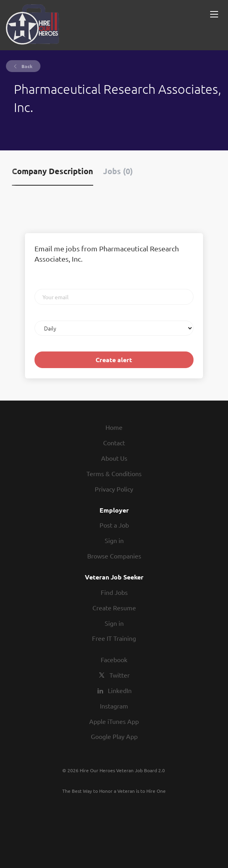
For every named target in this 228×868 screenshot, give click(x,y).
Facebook (114, 659)
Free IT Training (114, 638)
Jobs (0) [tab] (118, 171)
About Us (114, 458)
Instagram (114, 706)
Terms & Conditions (114, 473)
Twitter (120, 675)
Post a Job (114, 525)
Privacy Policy (114, 489)
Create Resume (114, 608)
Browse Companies (114, 556)
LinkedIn (120, 690)
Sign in (114, 540)
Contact (114, 443)
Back (26, 66)
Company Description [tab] (53, 171)
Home (114, 427)
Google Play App (114, 736)
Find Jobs (114, 592)
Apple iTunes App (114, 721)
